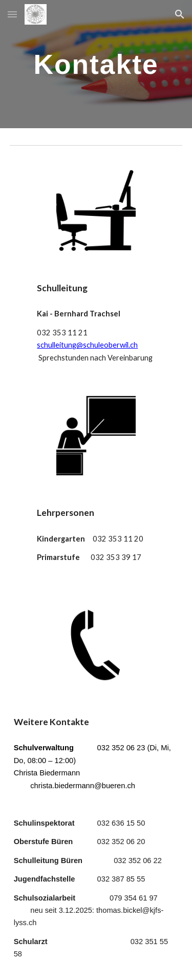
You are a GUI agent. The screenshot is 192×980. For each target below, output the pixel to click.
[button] (12, 14)
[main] (96, 64)
